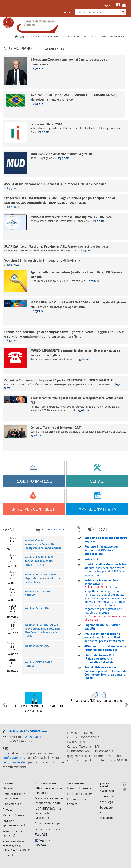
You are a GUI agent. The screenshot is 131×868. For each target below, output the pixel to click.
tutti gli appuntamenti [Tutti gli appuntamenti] (50, 530)
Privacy (7, 809)
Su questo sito (106, 810)
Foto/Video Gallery (79, 794)
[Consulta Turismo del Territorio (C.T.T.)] (65, 437)
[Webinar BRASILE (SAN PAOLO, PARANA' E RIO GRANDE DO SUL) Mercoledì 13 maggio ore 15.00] (64, 104)
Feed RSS (41, 834)
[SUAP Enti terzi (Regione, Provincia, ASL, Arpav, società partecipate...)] (65, 248)
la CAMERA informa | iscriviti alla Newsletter (49, 813)
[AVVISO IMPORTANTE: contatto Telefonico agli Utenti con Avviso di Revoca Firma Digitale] (65, 360)
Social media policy (48, 829)
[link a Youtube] (123, 5)
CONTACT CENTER (72, 37)
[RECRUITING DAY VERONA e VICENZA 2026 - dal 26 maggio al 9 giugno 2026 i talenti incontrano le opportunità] (65, 312)
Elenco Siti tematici (80, 788)
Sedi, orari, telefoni (48, 37)
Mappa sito (107, 791)
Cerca (67, 12)
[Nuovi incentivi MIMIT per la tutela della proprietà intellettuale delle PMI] (65, 407)
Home (20, 37)
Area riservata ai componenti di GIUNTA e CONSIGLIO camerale (16, 848)
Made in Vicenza (13, 815)
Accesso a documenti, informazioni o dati (49, 801)
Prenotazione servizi (113, 37)
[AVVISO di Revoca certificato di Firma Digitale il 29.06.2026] (65, 226)
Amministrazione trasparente (14, 796)
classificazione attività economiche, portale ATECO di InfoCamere (106, 570)
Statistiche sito (107, 820)
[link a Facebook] (117, 5)
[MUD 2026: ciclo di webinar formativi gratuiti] (65, 164)
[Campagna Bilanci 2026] (65, 134)
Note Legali (107, 802)
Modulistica (91, 37)
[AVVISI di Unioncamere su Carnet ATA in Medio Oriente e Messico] (65, 186)
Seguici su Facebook (44, 842)
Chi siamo (9, 788)
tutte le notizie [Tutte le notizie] (54, 49)
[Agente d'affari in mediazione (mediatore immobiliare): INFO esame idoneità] (65, 282)
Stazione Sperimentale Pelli (14, 823)
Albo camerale (12, 804)
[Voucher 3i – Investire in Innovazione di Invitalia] (65, 262)
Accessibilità (108, 796)
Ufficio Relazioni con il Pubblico (49, 790)
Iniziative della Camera (77, 802)
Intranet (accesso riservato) (14, 833)
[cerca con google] (123, 12)
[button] (123, 12)
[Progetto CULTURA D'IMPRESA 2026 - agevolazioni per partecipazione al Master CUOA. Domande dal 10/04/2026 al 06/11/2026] (65, 202)
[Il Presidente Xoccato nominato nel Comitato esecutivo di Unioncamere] (64, 72)
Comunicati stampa (48, 823)
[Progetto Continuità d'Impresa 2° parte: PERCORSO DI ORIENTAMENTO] (65, 384)
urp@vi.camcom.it (15, 758)
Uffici (30, 37)
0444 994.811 (32, 737)
